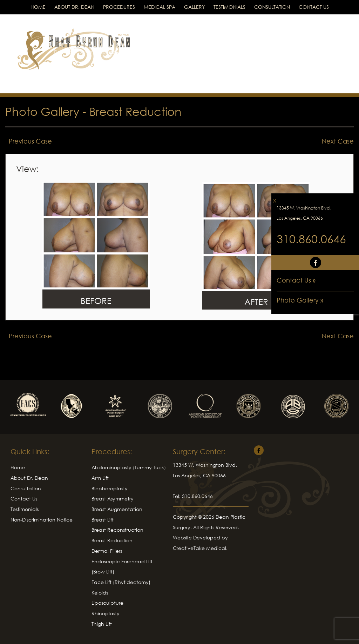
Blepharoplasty (110, 488)
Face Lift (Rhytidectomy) (121, 582)
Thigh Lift (102, 624)
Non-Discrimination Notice (42, 520)
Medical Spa (160, 7)
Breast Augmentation (117, 509)
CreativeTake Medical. (200, 548)
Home (38, 7)
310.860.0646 (311, 239)
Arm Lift (100, 478)
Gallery (194, 7)
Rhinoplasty (106, 613)
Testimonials (229, 7)
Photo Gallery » (300, 300)
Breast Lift (103, 520)
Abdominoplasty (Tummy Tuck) (129, 467)
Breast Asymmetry (113, 499)
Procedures (119, 7)
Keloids (100, 593)
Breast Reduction (136, 111)
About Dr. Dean (74, 7)
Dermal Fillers (107, 551)
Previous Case (30, 141)
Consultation (272, 7)
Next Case (338, 141)
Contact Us (314, 7)
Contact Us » (296, 280)
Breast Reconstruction (117, 530)
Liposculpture (107, 603)
